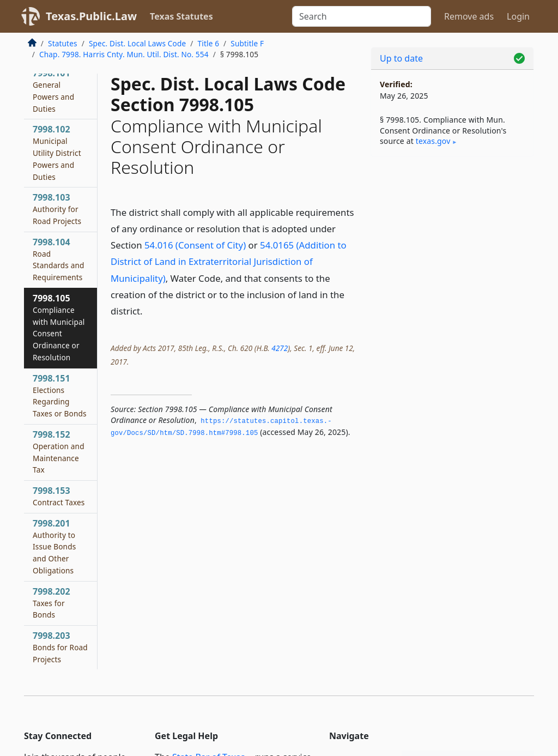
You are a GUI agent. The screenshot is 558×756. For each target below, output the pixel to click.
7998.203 (60, 647)
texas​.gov (433, 141)
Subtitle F (247, 43)
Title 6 (209, 43)
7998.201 (54, 546)
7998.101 (53, 90)
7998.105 (59, 327)
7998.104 (59, 259)
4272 (280, 348)
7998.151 (60, 395)
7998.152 (59, 452)
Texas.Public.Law (91, 16)
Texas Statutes (181, 16)
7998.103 (57, 209)
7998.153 (59, 496)
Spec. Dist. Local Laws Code (137, 43)
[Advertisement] (452, 240)
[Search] (362, 16)
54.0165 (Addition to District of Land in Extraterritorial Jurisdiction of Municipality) (229, 261)
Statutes (63, 43)
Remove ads (469, 16)
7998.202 (51, 603)
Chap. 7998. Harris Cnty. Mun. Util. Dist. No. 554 (124, 54)
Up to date (401, 58)
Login (518, 16)
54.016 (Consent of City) (195, 245)
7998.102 (57, 152)
